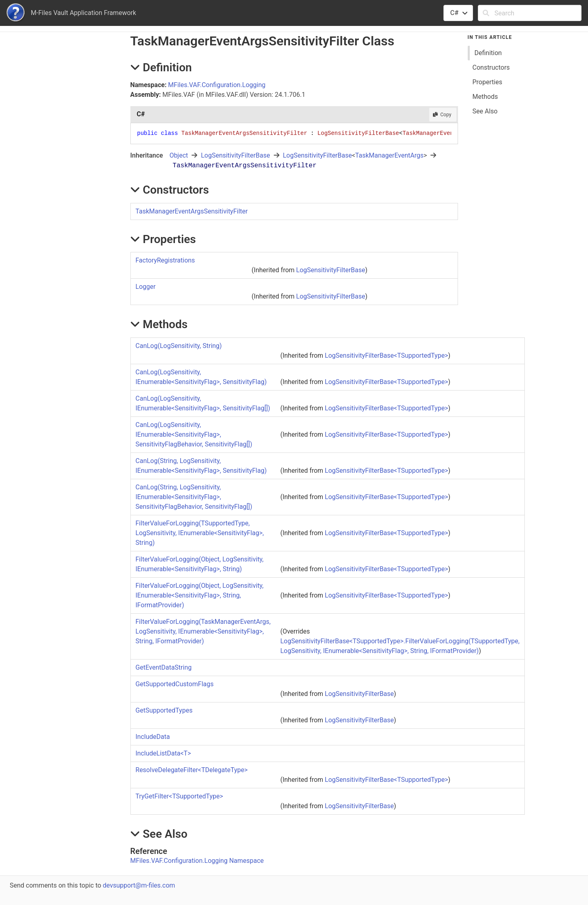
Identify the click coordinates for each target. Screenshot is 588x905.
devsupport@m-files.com (139, 885)
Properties (488, 82)
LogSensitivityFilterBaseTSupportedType (386, 355)
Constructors (491, 67)
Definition (488, 53)
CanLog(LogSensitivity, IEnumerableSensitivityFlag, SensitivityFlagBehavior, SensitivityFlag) (194, 434)
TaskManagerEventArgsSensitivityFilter (192, 211)
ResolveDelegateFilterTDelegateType (192, 770)
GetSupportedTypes (164, 710)
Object (179, 155)
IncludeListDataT (163, 753)
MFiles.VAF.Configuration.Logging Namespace (197, 861)
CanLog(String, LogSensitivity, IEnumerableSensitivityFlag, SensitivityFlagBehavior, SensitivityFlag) (194, 497)
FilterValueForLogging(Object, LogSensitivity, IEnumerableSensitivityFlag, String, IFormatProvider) (200, 595)
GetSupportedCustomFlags (175, 684)
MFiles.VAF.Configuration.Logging (217, 85)
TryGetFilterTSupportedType (179, 796)
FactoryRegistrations (165, 260)
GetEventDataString (164, 667)
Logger (146, 287)
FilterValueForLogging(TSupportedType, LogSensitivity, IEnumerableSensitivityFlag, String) (200, 533)
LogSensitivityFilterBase (235, 155)
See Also (485, 111)
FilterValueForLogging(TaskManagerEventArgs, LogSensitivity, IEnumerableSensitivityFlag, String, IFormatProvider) (203, 631)
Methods (485, 97)
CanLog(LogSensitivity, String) (179, 346)
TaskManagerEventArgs (389, 155)
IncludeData (153, 737)
